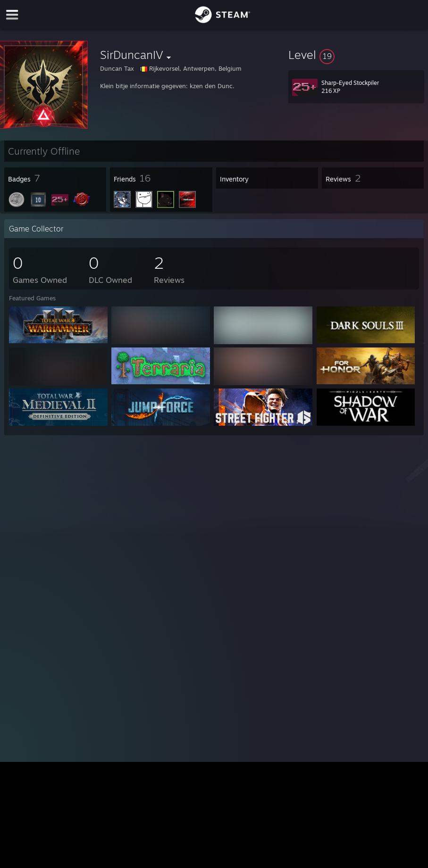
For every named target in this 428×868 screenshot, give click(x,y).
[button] (356, 55)
